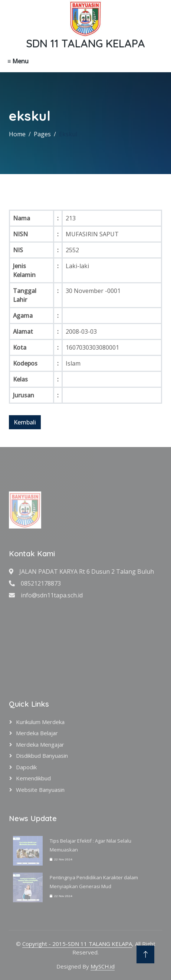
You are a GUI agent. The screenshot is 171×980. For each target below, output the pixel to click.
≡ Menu (18, 61)
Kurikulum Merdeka (40, 722)
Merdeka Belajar (37, 733)
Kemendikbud (33, 778)
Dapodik (26, 767)
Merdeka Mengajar (40, 744)
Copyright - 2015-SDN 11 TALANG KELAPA (77, 944)
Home (17, 134)
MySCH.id (103, 966)
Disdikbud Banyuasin (42, 756)
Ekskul (68, 134)
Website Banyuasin (40, 790)
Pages (42, 134)
